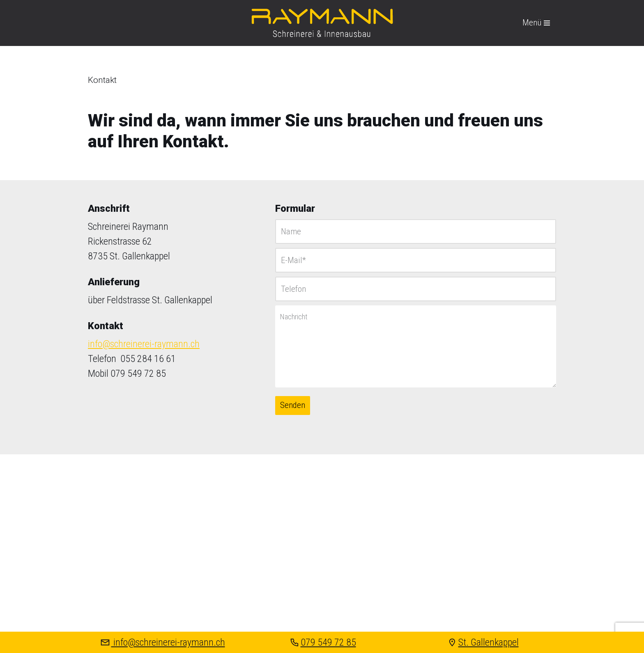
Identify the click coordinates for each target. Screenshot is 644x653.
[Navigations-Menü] (536, 23)
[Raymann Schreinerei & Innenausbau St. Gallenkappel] (322, 23)
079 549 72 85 (322, 642)
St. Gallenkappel (482, 642)
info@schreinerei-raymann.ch (144, 344)
